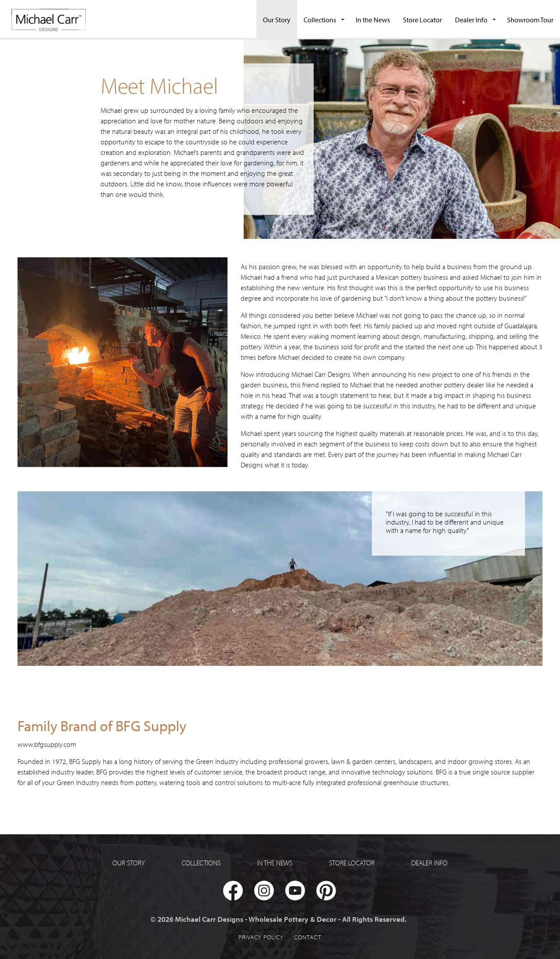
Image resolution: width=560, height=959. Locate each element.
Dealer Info (471, 20)
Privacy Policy (261, 937)
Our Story (277, 20)
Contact (308, 937)
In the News (373, 20)
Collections (320, 20)
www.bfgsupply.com (47, 738)
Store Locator (422, 20)
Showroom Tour (530, 20)
